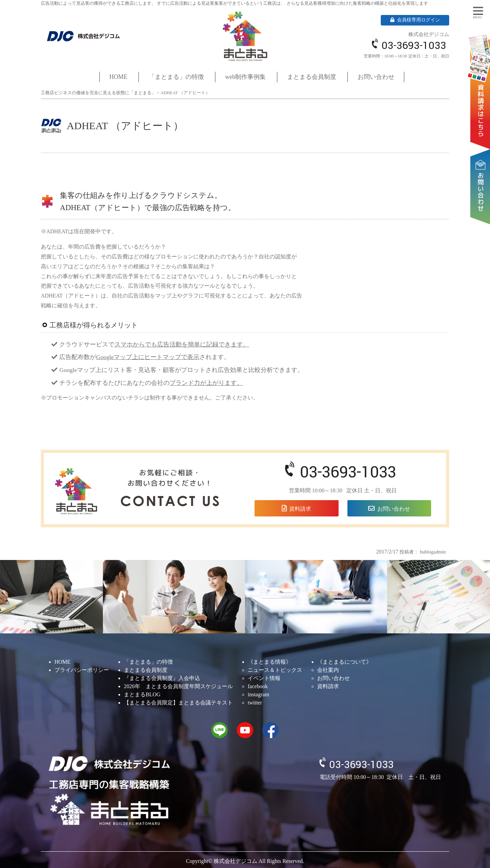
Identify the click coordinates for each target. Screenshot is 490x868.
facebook (258, 686)
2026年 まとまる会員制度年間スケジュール (178, 686)
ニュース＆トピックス (275, 670)
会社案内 (328, 670)
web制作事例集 (246, 77)
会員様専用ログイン (415, 20)
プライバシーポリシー (82, 670)
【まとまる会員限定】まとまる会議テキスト (178, 703)
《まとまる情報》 (269, 662)
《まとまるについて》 (344, 662)
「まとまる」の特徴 (176, 77)
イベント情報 (264, 678)
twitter (255, 703)
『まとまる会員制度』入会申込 (162, 678)
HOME (118, 77)
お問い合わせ (481, 166)
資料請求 (481, 82)
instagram (258, 694)
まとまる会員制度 (312, 77)
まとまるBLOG (142, 694)
